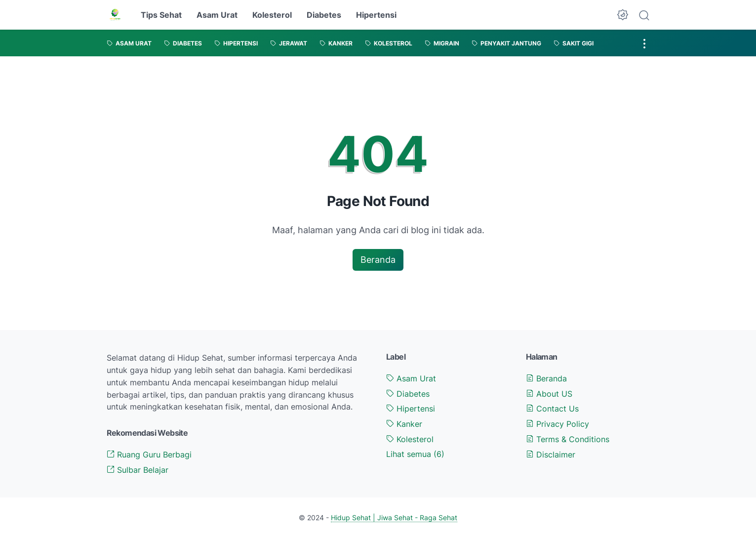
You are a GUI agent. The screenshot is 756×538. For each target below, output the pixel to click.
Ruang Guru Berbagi (149, 455)
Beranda (378, 260)
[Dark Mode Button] (623, 15)
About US (549, 394)
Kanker (404, 424)
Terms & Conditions (568, 439)
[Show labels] (415, 454)
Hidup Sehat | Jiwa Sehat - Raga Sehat (394, 517)
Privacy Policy (557, 424)
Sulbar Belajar (138, 470)
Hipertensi (376, 15)
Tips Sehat (161, 15)
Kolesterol (272, 15)
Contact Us (552, 409)
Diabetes (324, 15)
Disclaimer (551, 455)
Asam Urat (217, 15)
